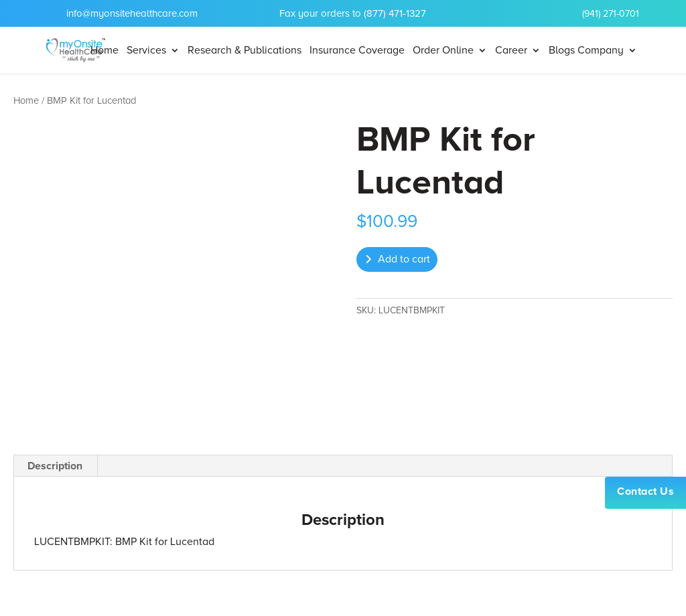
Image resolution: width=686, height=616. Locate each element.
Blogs (562, 51)
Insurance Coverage (357, 51)
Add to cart (404, 259)
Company (601, 51)
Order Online (443, 51)
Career (511, 51)
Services (146, 51)
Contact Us (645, 491)
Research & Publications (245, 51)
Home (105, 51)
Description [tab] (55, 466)
